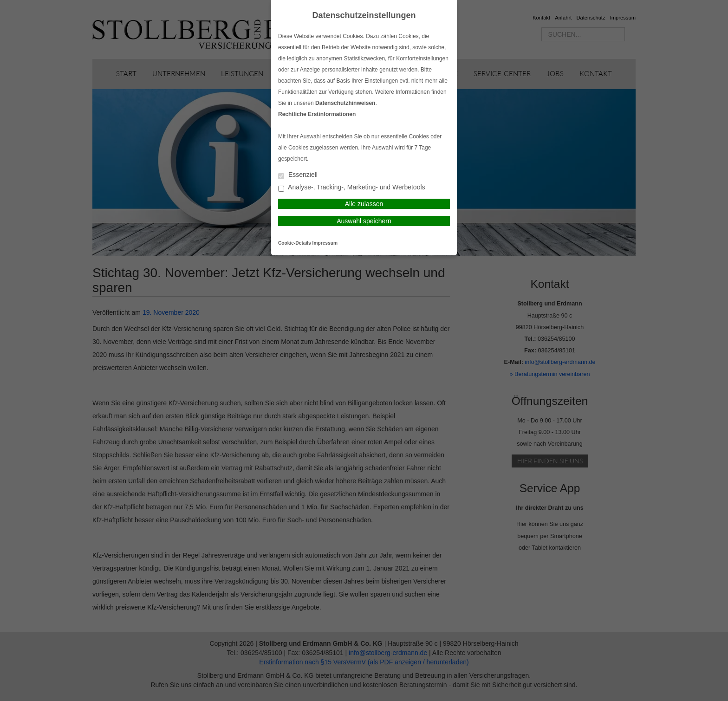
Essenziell (298, 175)
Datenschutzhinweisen (345, 103)
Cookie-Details (295, 243)
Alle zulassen (364, 204)
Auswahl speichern (364, 221)
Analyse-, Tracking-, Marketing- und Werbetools (352, 188)
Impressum (325, 243)
